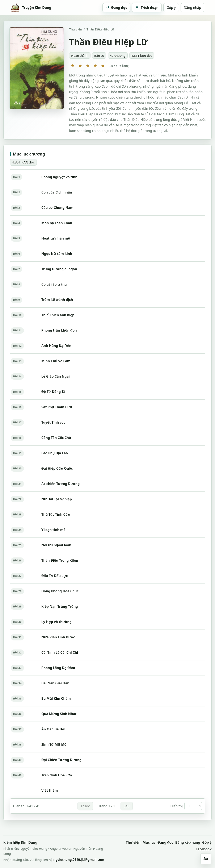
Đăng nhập (192, 8)
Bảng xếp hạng (188, 842)
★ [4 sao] (95, 65)
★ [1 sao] (73, 65)
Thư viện (76, 29)
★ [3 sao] (88, 65)
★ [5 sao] (103, 65)
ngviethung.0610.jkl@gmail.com (79, 860)
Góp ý (171, 8)
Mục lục (149, 842)
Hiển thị (186, 806)
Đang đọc (165, 842)
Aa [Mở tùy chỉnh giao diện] (206, 859)
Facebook (204, 849)
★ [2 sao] (80, 65)
